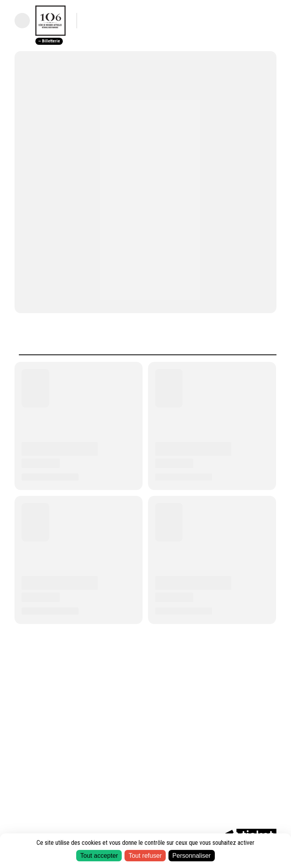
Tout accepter (99, 856)
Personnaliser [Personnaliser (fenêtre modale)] (192, 856)
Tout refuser (145, 856)
